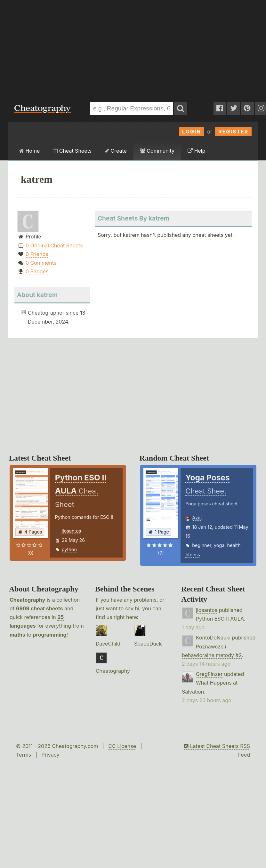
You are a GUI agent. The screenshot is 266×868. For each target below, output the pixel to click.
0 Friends (37, 254)
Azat (197, 518)
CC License (122, 746)
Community (157, 151)
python (69, 549)
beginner (202, 545)
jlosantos (72, 531)
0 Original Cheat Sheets (54, 245)
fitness (193, 555)
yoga (219, 545)
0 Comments (41, 263)
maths (17, 635)
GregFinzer (209, 674)
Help (196, 151)
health (234, 545)
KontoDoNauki (213, 638)
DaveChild (108, 644)
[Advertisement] (86, 48)
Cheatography (27, 600)
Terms (24, 755)
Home (29, 151)
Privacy (50, 755)
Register (233, 132)
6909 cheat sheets (39, 608)
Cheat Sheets (72, 151)
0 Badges (37, 271)
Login (192, 132)
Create (116, 151)
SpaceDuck (148, 644)
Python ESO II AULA (220, 619)
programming (49, 635)
